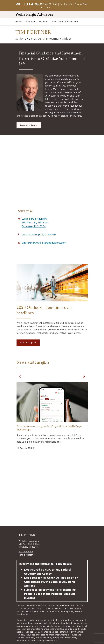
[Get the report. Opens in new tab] (28, 343)
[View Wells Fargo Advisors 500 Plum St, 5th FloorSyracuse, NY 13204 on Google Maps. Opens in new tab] (35, 222)
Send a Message (27, 555)
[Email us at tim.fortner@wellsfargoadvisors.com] (44, 243)
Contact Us (66, 4)
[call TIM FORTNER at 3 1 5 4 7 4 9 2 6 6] (39, 234)
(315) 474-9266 (49, 4)
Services (43, 22)
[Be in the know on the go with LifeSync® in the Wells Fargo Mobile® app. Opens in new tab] (52, 416)
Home (19, 22)
